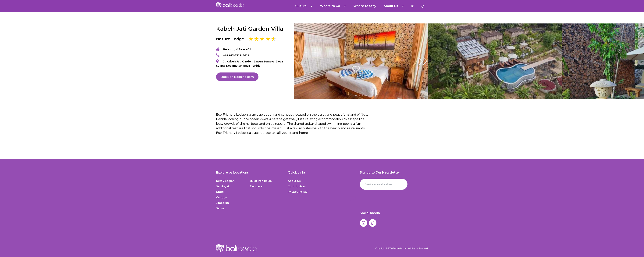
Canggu (222, 197)
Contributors (297, 186)
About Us (394, 6)
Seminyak (223, 186)
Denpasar (257, 186)
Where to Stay (365, 6)
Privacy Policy (298, 192)
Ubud (220, 192)
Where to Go (333, 6)
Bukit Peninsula (261, 181)
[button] (423, 61)
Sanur (220, 208)
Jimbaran (222, 203)
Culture (304, 6)
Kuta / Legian (225, 181)
